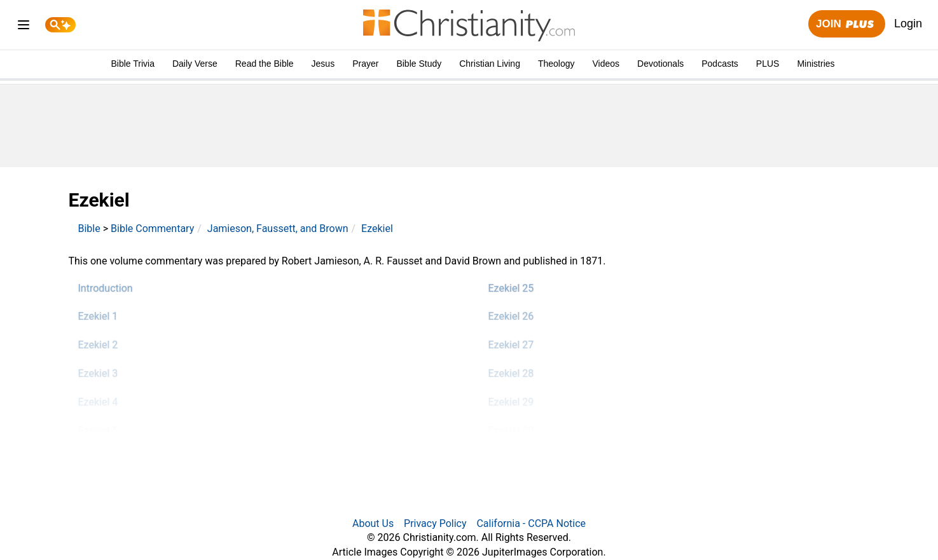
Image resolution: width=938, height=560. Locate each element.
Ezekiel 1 (98, 316)
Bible (89, 229)
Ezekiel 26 (511, 316)
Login (908, 24)
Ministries (816, 64)
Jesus (323, 64)
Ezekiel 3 (98, 373)
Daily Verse (195, 64)
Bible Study (419, 64)
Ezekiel (377, 229)
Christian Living (490, 64)
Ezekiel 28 (511, 373)
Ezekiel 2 (98, 345)
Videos (606, 64)
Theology (556, 64)
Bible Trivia (132, 64)
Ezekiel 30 (511, 431)
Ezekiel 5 (98, 431)
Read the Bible (265, 64)
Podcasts (720, 64)
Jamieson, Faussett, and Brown (278, 229)
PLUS (768, 64)
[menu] (24, 27)
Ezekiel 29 (511, 402)
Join (846, 24)
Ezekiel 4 (98, 402)
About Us (373, 523)
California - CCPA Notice (531, 523)
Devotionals (660, 64)
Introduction (106, 288)
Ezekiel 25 (511, 288)
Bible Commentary (152, 229)
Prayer (365, 64)
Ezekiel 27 (511, 345)
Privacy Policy (435, 523)
